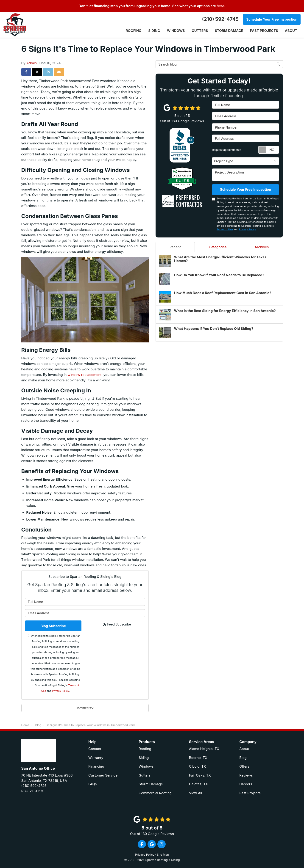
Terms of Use (225, 229)
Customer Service (103, 775)
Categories (218, 247)
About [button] (291, 31)
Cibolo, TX (198, 766)
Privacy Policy (61, 691)
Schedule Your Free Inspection (272, 19)
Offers (244, 766)
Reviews (246, 775)
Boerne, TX (198, 758)
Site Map (163, 855)
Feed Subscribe (117, 624)
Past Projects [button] (264, 31)
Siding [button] (154, 31)
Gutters (145, 775)
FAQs (93, 784)
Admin (32, 63)
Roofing (145, 749)
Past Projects (250, 793)
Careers (246, 784)
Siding (144, 758)
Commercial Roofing (155, 793)
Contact (95, 749)
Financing (96, 766)
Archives (262, 247)
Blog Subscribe (53, 626)
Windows (146, 766)
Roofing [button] (133, 31)
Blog (243, 758)
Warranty (96, 758)
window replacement (85, 375)
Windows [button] (176, 31)
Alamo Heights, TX (204, 749)
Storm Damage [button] (229, 31)
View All (196, 793)
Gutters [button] (200, 31)
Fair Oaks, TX (200, 775)
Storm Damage (151, 784)
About (244, 749)
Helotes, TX (198, 784)
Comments (85, 708)
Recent (175, 247)
